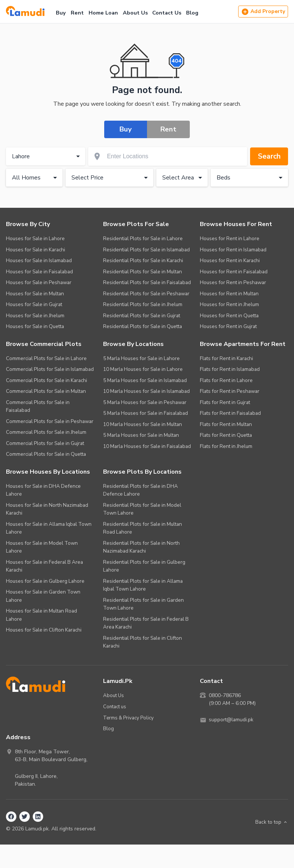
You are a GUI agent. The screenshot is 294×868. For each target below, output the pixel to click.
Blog (192, 13)
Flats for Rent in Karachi (226, 358)
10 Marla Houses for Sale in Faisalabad (147, 446)
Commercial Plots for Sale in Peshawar (50, 421)
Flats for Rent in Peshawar (230, 391)
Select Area (183, 178)
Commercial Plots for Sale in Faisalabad (38, 406)
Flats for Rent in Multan (226, 424)
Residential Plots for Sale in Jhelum (143, 304)
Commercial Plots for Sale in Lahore (46, 358)
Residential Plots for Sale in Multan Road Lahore (143, 528)
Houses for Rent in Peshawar (233, 282)
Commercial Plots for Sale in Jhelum (46, 432)
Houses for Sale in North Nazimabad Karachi (47, 509)
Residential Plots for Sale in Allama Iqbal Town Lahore (143, 585)
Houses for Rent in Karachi (230, 260)
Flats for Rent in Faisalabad (230, 413)
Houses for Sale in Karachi (36, 250)
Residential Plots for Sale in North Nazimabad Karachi (141, 547)
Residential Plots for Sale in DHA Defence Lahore (140, 490)
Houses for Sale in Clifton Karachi (44, 630)
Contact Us (167, 13)
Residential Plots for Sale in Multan (143, 272)
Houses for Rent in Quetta (229, 316)
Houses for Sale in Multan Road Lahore (41, 615)
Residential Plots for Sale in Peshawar (146, 294)
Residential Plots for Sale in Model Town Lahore (142, 509)
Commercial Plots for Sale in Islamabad (50, 369)
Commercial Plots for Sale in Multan (46, 391)
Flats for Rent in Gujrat (225, 402)
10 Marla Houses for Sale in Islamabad (146, 391)
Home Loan (103, 13)
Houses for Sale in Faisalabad (39, 272)
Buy (61, 13)
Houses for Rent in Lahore (230, 239)
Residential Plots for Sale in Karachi (143, 260)
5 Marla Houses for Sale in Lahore (141, 358)
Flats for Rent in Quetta (226, 435)
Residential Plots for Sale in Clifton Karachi (143, 642)
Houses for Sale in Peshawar (39, 282)
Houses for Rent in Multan (229, 294)
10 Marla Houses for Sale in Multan (143, 424)
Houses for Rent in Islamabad (233, 250)
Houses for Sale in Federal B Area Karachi (44, 566)
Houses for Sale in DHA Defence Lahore (43, 490)
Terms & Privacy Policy (129, 717)
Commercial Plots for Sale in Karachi (47, 380)
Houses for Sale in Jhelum (35, 316)
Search (269, 156)
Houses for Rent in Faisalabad (234, 272)
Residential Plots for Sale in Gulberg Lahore (144, 566)
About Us (135, 13)
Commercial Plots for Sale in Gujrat (45, 443)
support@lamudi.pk (232, 720)
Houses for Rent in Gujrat (228, 326)
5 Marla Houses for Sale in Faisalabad (146, 413)
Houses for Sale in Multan (35, 294)
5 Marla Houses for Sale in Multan (141, 435)
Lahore (47, 156)
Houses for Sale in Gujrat (34, 304)
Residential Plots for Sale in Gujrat (142, 316)
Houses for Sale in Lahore (35, 239)
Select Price (111, 178)
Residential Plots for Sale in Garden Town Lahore (143, 604)
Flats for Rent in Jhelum (226, 446)
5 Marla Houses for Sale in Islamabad (145, 380)
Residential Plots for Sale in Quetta (143, 326)
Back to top (271, 822)
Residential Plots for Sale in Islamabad (146, 250)
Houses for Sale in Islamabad (39, 260)
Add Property (263, 12)
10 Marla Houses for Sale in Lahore (143, 369)
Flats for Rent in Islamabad (230, 369)
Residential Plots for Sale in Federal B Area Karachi (146, 623)
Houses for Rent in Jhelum (229, 304)
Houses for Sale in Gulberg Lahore (45, 581)
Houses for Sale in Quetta (35, 326)
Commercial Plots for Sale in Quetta (46, 454)
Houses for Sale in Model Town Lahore (42, 547)
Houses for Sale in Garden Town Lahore (43, 596)
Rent (77, 13)
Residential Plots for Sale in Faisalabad (147, 282)
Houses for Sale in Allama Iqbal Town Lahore (49, 528)
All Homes (36, 178)
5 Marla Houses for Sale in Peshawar (145, 402)
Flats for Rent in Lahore (226, 380)
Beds (251, 178)
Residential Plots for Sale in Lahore (143, 239)
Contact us (115, 706)
